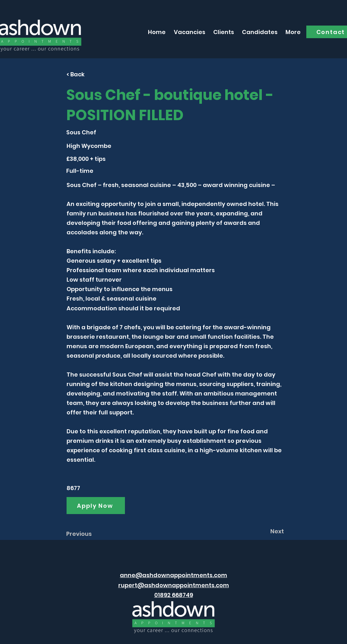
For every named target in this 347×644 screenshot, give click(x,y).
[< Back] (87, 74)
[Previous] (87, 534)
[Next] (268, 531)
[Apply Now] (96, 506)
